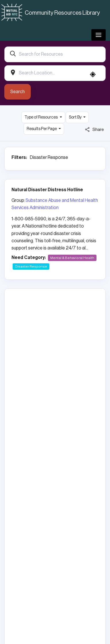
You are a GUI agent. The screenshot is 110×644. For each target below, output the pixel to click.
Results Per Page (42, 129)
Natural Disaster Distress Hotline (47, 190)
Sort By (76, 117)
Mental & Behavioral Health (72, 258)
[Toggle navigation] (99, 35)
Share (94, 129)
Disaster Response (31, 266)
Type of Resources (41, 117)
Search (18, 92)
